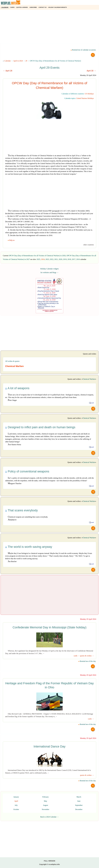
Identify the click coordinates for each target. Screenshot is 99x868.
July (16, 805)
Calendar (8, 61)
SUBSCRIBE (33, 7)
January (16, 797)
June (79, 801)
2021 (56, 259)
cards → (77, 656)
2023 (47, 259)
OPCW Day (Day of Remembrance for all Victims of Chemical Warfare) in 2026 (37, 256)
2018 (69, 259)
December (79, 809)
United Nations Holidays (85, 98)
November (46, 809)
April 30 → (91, 71)
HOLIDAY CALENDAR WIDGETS (57, 7)
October (16, 809)
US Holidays (89, 94)
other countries (89, 245)
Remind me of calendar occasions (83, 50)
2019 (65, 259)
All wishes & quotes (12, 361)
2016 (78, 259)
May (45, 801)
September (79, 805)
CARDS (12, 7)
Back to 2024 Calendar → (49, 817)
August (46, 805)
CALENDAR (5, 7)
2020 (60, 259)
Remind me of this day (87, 661)
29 (26, 61)
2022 (52, 259)
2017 (74, 259)
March (79, 797)
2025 (38, 259)
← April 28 (8, 71)
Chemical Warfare (89, 379)
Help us (11, 240)
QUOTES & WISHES (22, 7)
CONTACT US (42, 7)
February (46, 797)
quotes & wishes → (87, 656)
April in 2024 (18, 61)
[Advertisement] (49, 27)
